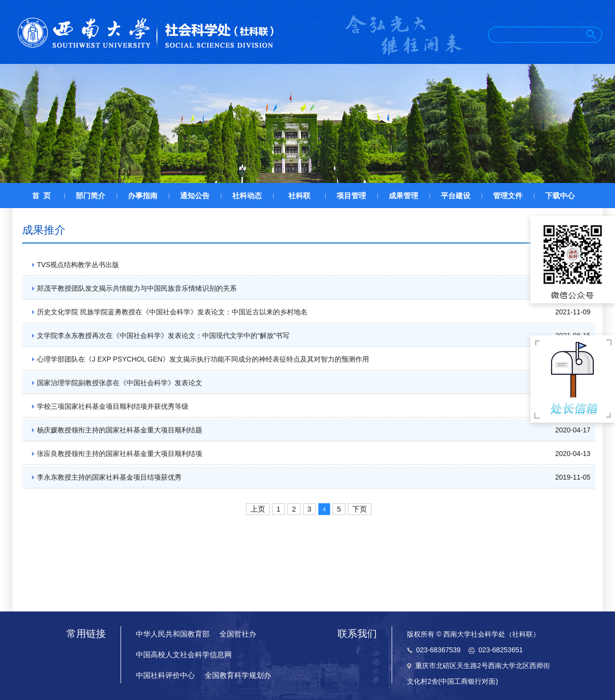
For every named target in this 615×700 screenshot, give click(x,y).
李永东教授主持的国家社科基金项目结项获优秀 (109, 477)
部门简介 (91, 196)
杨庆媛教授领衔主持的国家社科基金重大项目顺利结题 (120, 430)
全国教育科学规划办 (238, 675)
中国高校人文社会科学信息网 (184, 654)
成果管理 (403, 196)
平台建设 (456, 196)
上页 (258, 509)
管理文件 (508, 196)
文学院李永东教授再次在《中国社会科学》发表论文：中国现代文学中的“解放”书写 (163, 335)
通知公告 (195, 196)
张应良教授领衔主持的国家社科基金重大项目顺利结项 (120, 454)
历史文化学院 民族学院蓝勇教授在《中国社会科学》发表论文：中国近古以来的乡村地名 (172, 312)
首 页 (41, 196)
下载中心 (560, 196)
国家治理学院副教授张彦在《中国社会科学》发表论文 (120, 383)
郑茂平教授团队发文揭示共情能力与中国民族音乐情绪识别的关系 (137, 288)
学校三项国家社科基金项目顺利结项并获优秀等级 (113, 406)
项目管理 (351, 196)
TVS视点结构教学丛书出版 (78, 265)
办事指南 (143, 196)
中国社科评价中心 (165, 675)
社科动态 (247, 196)
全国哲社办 (238, 634)
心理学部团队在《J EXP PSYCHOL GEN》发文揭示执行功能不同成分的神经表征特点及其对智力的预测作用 (203, 359)
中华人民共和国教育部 (173, 634)
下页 (360, 509)
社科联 (299, 196)
